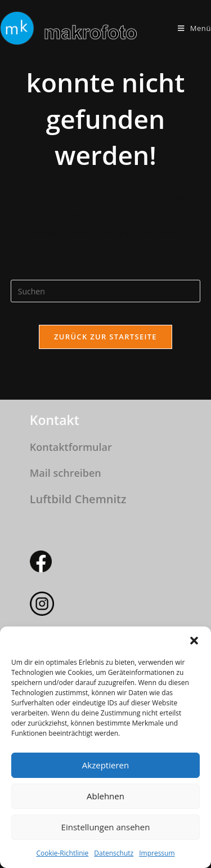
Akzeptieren (105, 765)
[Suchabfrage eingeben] (106, 291)
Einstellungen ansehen (106, 827)
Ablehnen (105, 796)
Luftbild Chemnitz (78, 499)
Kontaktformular (71, 447)
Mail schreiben (66, 473)
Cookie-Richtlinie (62, 853)
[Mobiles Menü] (194, 28)
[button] (194, 641)
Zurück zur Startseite (105, 337)
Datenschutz (114, 853)
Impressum (157, 853)
